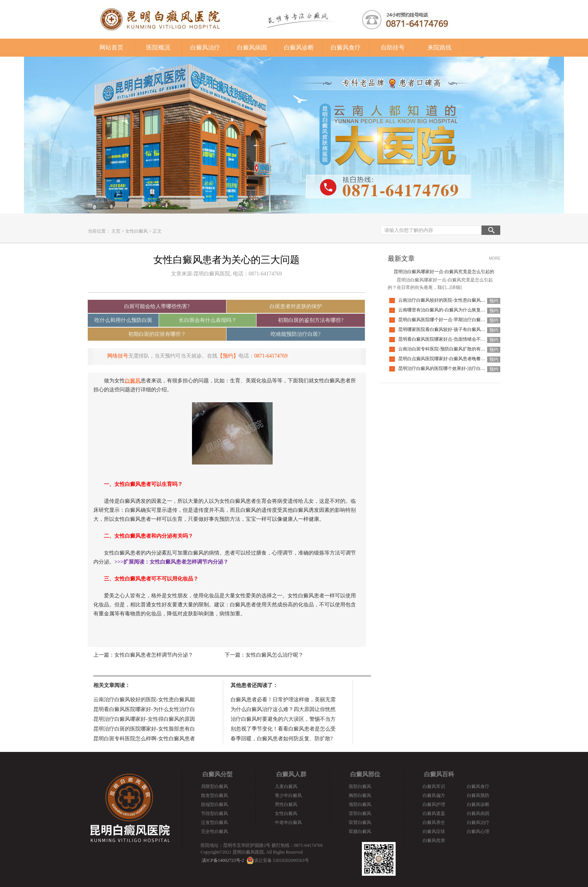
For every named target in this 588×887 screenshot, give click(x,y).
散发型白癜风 (214, 795)
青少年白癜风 (288, 795)
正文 (157, 231)
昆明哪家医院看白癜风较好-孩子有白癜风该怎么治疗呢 (453, 329)
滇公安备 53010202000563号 (281, 860)
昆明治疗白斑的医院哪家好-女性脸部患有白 (144, 729)
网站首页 (111, 47)
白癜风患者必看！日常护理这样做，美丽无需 (283, 700)
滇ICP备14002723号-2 (223, 860)
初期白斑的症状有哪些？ (157, 334)
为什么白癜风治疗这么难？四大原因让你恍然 (283, 709)
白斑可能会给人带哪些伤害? (157, 306)
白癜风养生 (434, 822)
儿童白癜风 (286, 786)
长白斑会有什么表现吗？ (208, 320)
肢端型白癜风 (214, 804)
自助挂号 (393, 47)
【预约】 (228, 356)
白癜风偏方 (434, 795)
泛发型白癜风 (214, 822)
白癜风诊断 (299, 47)
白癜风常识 (434, 786)
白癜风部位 (365, 774)
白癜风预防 (478, 795)
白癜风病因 (252, 47)
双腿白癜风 (360, 831)
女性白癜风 (136, 231)
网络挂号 (118, 356)
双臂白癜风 (360, 822)
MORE (495, 258)
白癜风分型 (217, 774)
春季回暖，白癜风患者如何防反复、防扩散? (282, 739)
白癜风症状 (434, 831)
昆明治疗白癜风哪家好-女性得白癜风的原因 (144, 719)
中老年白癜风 (288, 822)
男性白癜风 (286, 804)
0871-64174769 (271, 356)
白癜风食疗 (346, 47)
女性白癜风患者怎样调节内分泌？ (154, 655)
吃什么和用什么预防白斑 (123, 320)
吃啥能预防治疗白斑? (295, 334)
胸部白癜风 (360, 795)
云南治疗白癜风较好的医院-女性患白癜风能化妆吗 (448, 300)
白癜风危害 (434, 840)
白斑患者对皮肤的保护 (296, 306)
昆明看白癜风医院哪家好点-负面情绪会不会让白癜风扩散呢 (457, 339)
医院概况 (158, 47)
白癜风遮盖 (434, 813)
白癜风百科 (439, 774)
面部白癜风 (360, 786)
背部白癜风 (360, 813)
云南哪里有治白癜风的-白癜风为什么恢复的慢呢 (446, 310)
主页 (116, 231)
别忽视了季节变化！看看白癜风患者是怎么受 (283, 729)
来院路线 (439, 47)
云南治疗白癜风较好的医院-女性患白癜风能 (144, 700)
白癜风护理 (434, 804)
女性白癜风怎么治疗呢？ (274, 655)
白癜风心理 (478, 831)
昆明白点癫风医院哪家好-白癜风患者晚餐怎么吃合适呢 (453, 359)
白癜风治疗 (205, 47)
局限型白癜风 (214, 786)
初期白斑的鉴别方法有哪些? (310, 320)
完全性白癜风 (214, 831)
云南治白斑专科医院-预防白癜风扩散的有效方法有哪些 (453, 349)
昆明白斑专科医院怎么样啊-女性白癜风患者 (144, 739)
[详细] (456, 287)
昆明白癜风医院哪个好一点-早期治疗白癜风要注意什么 (453, 320)
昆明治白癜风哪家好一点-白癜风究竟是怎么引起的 (444, 272)
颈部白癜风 (360, 804)
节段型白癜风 (214, 813)
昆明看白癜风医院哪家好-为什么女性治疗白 (144, 709)
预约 (494, 301)
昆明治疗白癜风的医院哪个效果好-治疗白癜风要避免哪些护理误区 (464, 368)
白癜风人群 (291, 774)
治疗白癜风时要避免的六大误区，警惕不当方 (283, 719)
